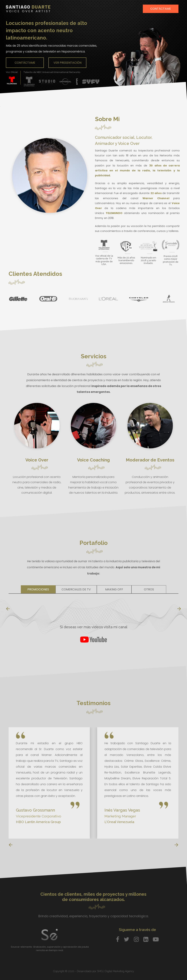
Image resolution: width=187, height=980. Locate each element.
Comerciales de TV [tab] (76, 589)
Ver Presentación (67, 63)
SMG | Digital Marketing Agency (116, 971)
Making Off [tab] (114, 589)
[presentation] (8, 609)
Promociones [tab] (38, 589)
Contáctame (161, 9)
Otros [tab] (149, 589)
